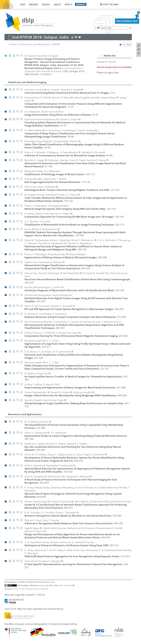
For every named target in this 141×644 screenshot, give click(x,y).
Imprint (45, 589)
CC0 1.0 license (65, 585)
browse (34, 4)
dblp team (50, 582)
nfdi (67, 4)
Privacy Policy (33, 589)
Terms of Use (19, 589)
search (46, 4)
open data (45, 585)
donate (81, 4)
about (57, 4)
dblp (23, 4)
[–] (102, 56)
